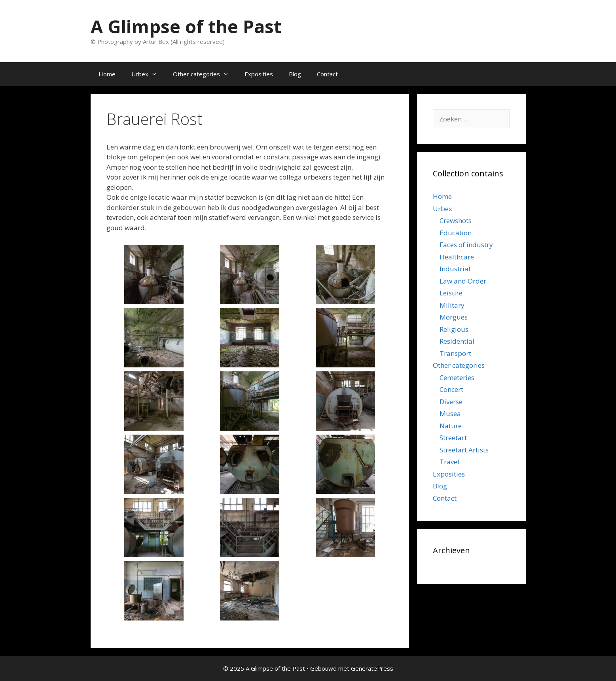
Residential (457, 341)
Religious (454, 329)
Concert (451, 389)
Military (452, 305)
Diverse (451, 402)
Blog (295, 74)
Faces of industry (466, 245)
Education (456, 233)
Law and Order (463, 281)
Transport (455, 353)
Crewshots (456, 220)
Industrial (455, 269)
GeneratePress (372, 668)
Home (107, 74)
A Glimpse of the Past (186, 26)
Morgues (454, 317)
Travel (449, 462)
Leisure (451, 293)
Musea (450, 413)
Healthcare (457, 257)
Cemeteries (457, 377)
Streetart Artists (464, 450)
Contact (327, 74)
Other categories (205, 74)
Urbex (148, 74)
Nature (451, 426)
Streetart (453, 438)
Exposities (259, 74)
